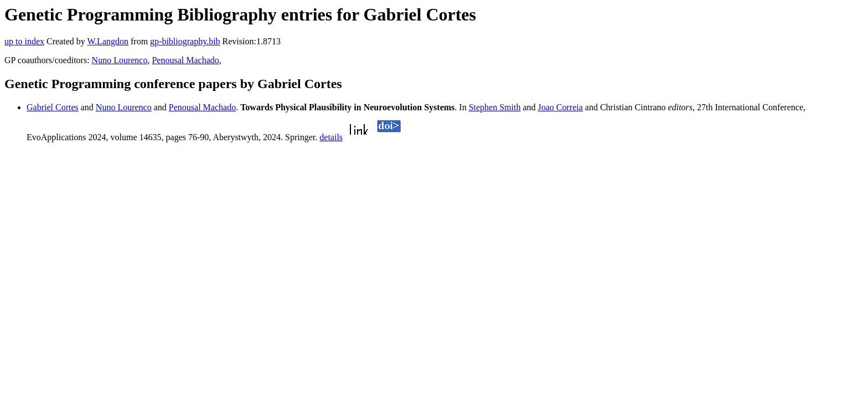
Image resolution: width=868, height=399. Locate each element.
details (331, 137)
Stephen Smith (495, 107)
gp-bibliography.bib (185, 41)
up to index (24, 41)
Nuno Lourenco (120, 60)
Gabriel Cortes (53, 107)
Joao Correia (560, 107)
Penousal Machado (185, 60)
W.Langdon (108, 41)
